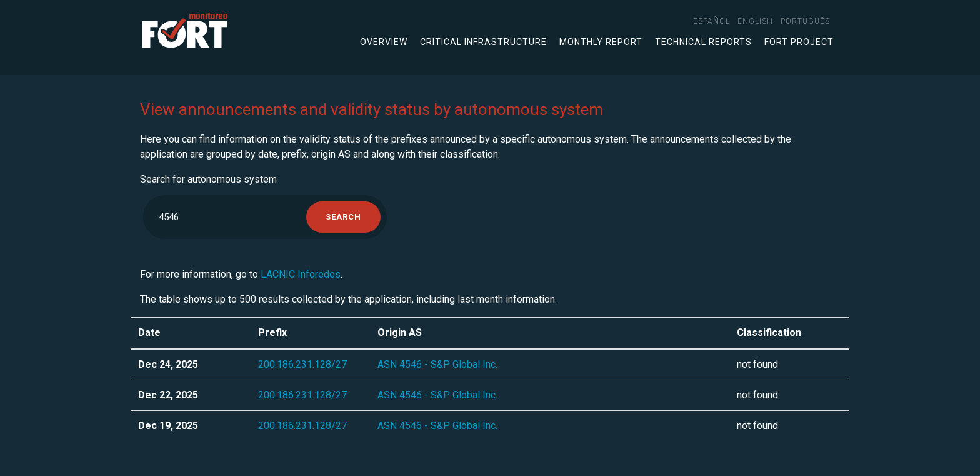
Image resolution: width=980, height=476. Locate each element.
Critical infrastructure (483, 42)
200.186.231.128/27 (302, 364)
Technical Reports (703, 42)
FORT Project (799, 42)
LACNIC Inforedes (301, 274)
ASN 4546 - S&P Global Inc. (437, 364)
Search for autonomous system (208, 179)
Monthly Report (601, 42)
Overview (384, 42)
